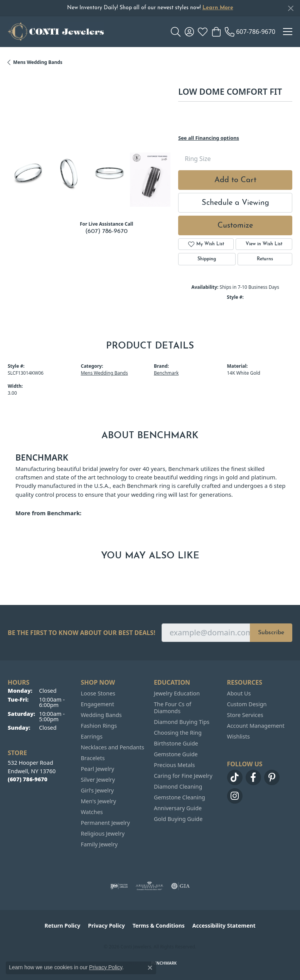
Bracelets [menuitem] (93, 758)
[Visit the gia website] (180, 886)
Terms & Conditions (159, 926)
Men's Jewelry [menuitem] (99, 801)
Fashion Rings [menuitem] (99, 726)
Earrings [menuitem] (92, 736)
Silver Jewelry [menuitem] (98, 780)
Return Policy (63, 926)
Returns (265, 259)
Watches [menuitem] (92, 812)
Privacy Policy (106, 926)
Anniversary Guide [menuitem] (178, 808)
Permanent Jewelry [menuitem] (105, 823)
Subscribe (271, 633)
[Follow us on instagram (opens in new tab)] (235, 796)
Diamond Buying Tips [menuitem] (182, 722)
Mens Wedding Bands (38, 62)
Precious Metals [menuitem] (174, 765)
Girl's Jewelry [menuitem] (97, 790)
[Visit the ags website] (150, 886)
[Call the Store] (28, 779)
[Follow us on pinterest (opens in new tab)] (272, 777)
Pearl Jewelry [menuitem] (98, 769)
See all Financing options (209, 138)
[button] (176, 32)
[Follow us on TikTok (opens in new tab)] (235, 777)
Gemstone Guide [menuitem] (176, 754)
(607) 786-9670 (106, 231)
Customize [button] (235, 226)
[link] (250, 32)
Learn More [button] (218, 8)
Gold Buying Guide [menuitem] (178, 819)
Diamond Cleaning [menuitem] (178, 787)
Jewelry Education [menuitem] (177, 693)
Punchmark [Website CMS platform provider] (164, 963)
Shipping (207, 259)
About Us (239, 693)
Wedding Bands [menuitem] (101, 715)
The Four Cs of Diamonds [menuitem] (173, 708)
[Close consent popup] (150, 968)
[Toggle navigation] (288, 32)
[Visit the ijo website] (119, 886)
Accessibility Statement (224, 926)
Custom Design (247, 704)
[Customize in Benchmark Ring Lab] (150, 180)
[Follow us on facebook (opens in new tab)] (253, 777)
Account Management (256, 726)
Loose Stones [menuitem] (98, 693)
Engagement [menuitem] (98, 704)
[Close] (291, 8)
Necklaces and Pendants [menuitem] (113, 747)
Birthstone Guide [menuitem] (176, 743)
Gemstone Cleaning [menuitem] (179, 797)
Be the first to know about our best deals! (82, 633)
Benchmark (166, 373)
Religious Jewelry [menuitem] (103, 833)
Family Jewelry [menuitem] (99, 844)
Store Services (245, 715)
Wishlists (238, 736)
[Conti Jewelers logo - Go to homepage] (56, 32)
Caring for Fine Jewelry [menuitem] (183, 776)
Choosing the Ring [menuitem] (178, 733)
